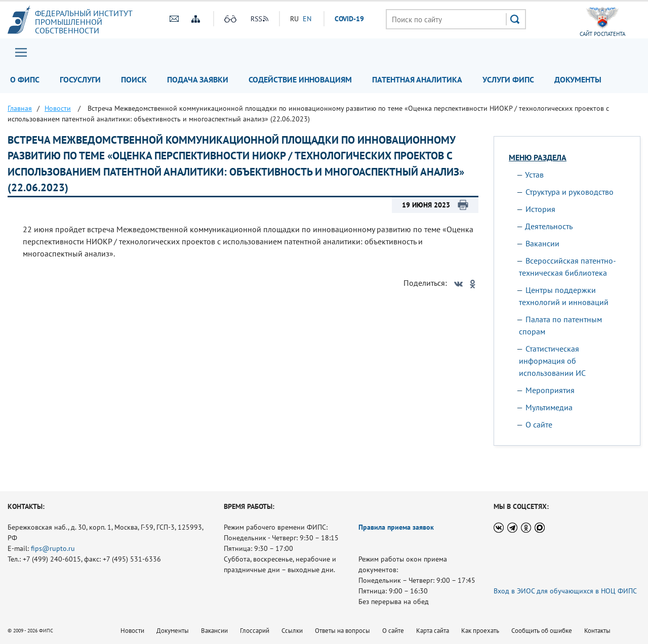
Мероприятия (550, 390)
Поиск (134, 79)
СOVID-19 (349, 19)
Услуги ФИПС (508, 79)
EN (307, 19)
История (540, 209)
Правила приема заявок (396, 527)
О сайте (539, 424)
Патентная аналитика (417, 79)
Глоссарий (255, 631)
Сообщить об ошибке (542, 631)
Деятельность (549, 226)
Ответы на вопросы (342, 631)
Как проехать (480, 631)
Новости (132, 631)
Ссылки (292, 631)
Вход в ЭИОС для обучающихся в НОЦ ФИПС (565, 591)
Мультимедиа (549, 407)
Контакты (597, 631)
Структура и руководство (570, 192)
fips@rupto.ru (53, 548)
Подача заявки (198, 79)
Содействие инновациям (300, 79)
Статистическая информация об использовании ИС (552, 361)
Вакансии (542, 243)
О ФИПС (25, 79)
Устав (534, 175)
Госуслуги (80, 79)
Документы (578, 79)
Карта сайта (433, 631)
